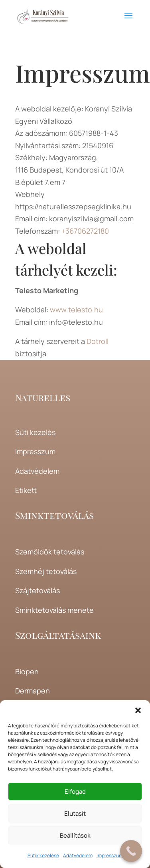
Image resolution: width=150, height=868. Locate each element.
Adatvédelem (78, 855)
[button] (138, 710)
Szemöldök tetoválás (50, 552)
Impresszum (110, 855)
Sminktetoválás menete (54, 610)
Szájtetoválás (37, 590)
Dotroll (98, 341)
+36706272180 (85, 231)
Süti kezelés (35, 432)
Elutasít (75, 813)
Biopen (27, 671)
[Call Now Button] (131, 851)
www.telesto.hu (76, 310)
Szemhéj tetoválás (46, 571)
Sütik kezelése (43, 855)
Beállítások (75, 835)
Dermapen (33, 691)
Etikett (26, 490)
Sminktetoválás (54, 515)
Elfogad (75, 792)
